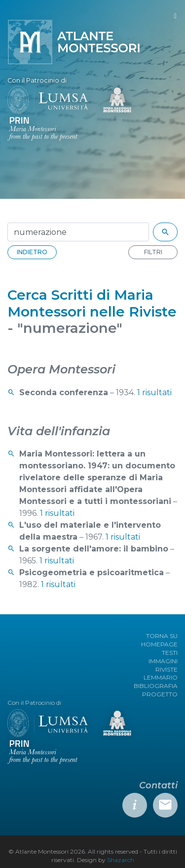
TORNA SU (162, 636)
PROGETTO (160, 694)
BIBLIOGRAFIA (156, 686)
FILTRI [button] (153, 252)
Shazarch (121, 860)
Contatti (158, 785)
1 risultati (154, 392)
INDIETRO (32, 252)
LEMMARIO (161, 677)
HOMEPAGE (159, 644)
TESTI (170, 653)
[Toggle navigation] (175, 16)
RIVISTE (166, 669)
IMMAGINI (163, 661)
